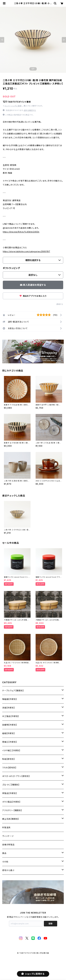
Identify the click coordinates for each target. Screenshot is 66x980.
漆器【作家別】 (9, 708)
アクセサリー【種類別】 (12, 810)
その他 (5, 862)
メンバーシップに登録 (13, 106)
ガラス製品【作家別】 (11, 802)
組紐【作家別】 (9, 733)
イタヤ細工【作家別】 (11, 750)
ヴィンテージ (8, 836)
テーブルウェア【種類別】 (13, 691)
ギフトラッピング (11, 268)
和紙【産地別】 (9, 759)
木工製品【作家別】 (11, 716)
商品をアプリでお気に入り (33, 296)
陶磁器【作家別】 (10, 699)
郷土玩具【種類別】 (11, 819)
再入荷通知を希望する (33, 285)
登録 (50, 924)
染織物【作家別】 (10, 725)
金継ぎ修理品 (8, 845)
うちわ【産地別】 (9, 768)
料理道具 (6, 827)
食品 (4, 853)
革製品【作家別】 (10, 793)
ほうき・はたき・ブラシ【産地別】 (16, 776)
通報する (60, 304)
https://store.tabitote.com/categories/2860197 (26, 251)
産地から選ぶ (8, 870)
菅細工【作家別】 (10, 742)
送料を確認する (30, 110)
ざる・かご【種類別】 (11, 785)
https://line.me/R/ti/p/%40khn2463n (21, 232)
